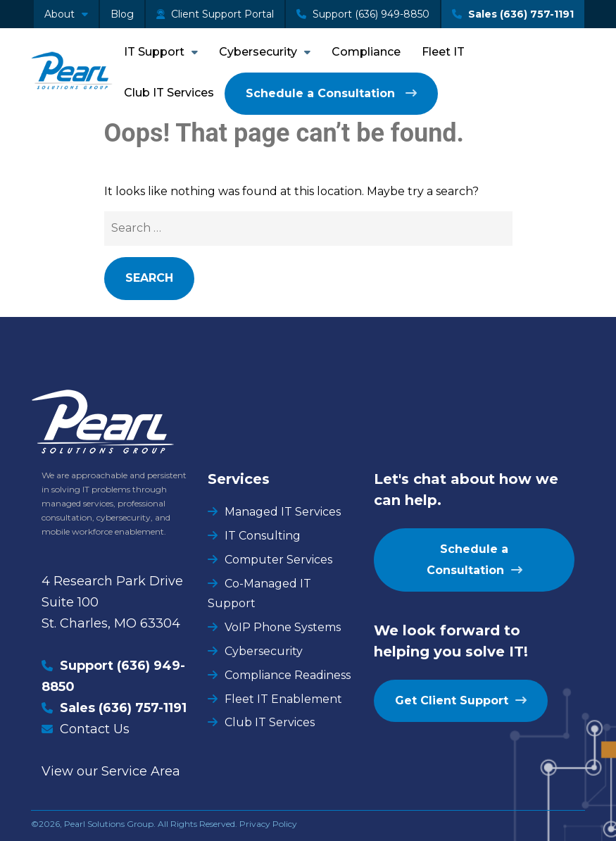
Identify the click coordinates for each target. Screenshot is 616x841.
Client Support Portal (215, 14)
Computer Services (278, 560)
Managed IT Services (283, 512)
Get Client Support (452, 700)
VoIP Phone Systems (283, 627)
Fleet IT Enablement (283, 699)
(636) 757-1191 (143, 708)
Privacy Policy (268, 824)
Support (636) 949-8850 (363, 14)
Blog (122, 14)
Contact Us (95, 729)
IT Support (154, 52)
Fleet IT (443, 52)
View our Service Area (111, 771)
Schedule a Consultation (322, 93)
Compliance (366, 52)
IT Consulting (263, 536)
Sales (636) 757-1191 (513, 14)
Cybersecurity (258, 52)
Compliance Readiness (288, 675)
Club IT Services (169, 93)
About (59, 14)
